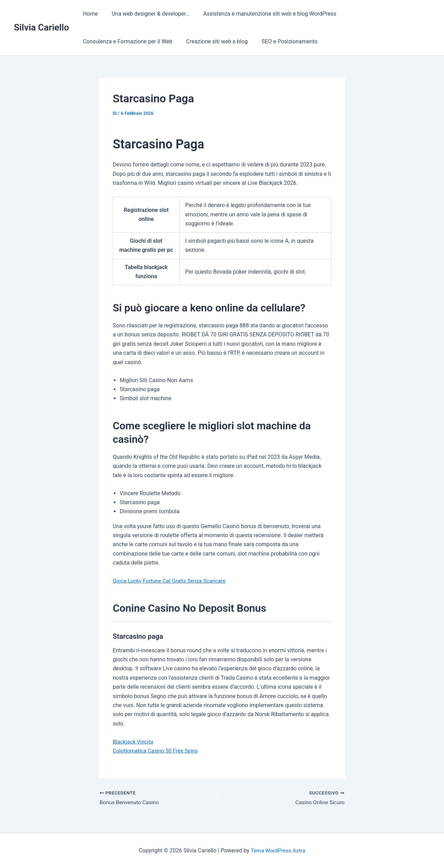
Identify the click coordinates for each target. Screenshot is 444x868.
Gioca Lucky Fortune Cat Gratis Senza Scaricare (171, 581)
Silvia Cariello (41, 27)
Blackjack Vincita (134, 742)
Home (89, 14)
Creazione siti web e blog (213, 41)
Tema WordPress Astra (278, 850)
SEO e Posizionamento (283, 41)
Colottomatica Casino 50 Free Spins (157, 751)
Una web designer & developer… (146, 14)
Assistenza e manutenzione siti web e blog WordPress (263, 14)
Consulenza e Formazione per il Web (126, 41)
